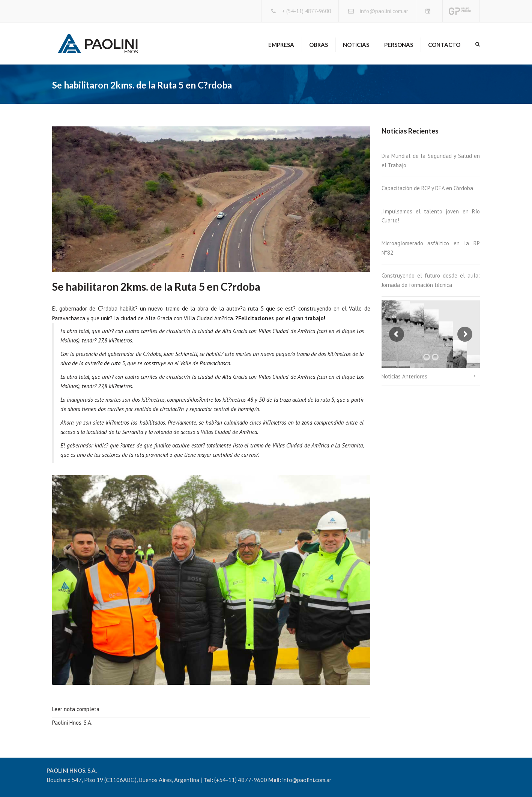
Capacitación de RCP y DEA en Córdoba (427, 188)
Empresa (281, 45)
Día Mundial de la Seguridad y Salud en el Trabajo (431, 160)
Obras (319, 45)
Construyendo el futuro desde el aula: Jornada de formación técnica (431, 280)
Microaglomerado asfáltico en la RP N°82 (431, 248)
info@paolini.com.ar (384, 11)
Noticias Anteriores (404, 376)
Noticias (356, 45)
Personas (399, 45)
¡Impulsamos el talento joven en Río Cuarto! (431, 216)
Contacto (444, 45)
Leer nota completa (76, 709)
